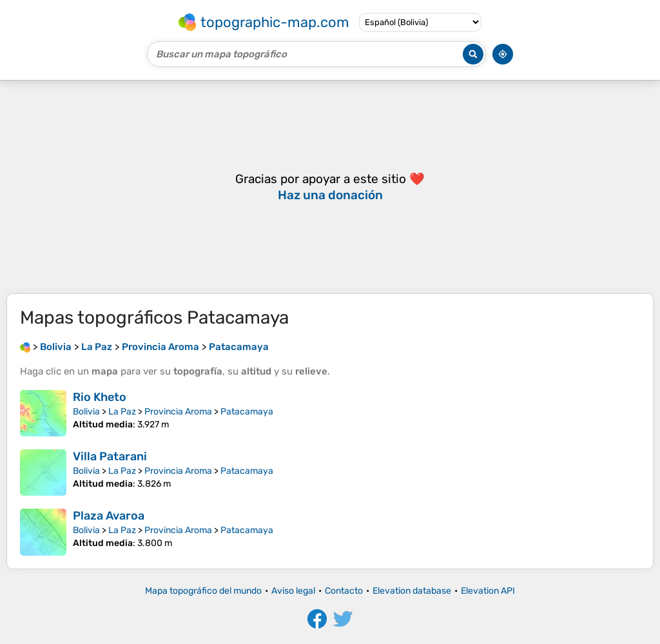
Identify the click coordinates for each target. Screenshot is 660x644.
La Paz (122, 412)
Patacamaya (247, 412)
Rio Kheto (100, 397)
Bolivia (86, 412)
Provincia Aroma (178, 412)
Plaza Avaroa (109, 516)
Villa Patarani (110, 456)
